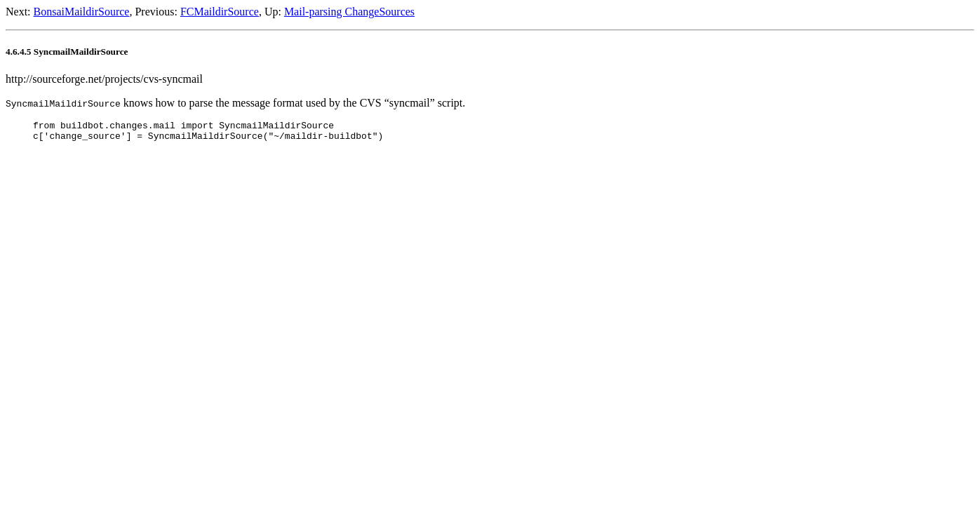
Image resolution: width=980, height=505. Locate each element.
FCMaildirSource (220, 12)
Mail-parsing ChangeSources (349, 12)
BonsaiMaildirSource (82, 12)
